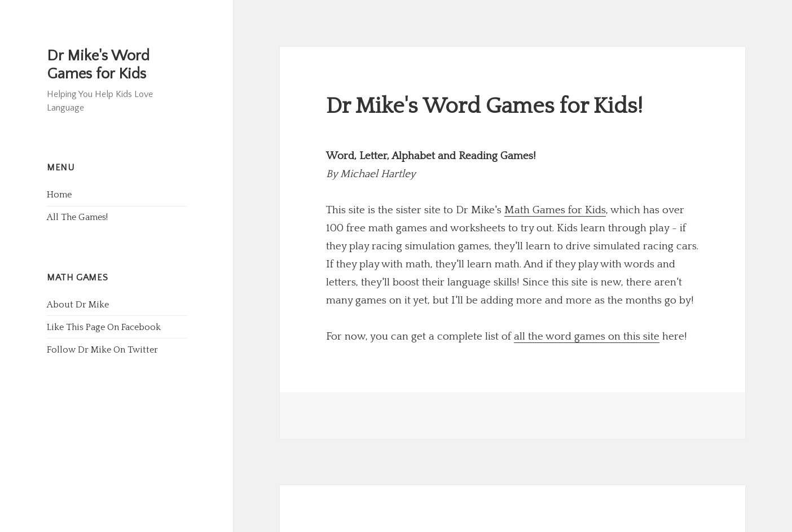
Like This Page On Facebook (104, 327)
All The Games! (77, 217)
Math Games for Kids (555, 210)
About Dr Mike (78, 305)
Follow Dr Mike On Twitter (102, 350)
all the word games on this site (587, 337)
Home (59, 195)
